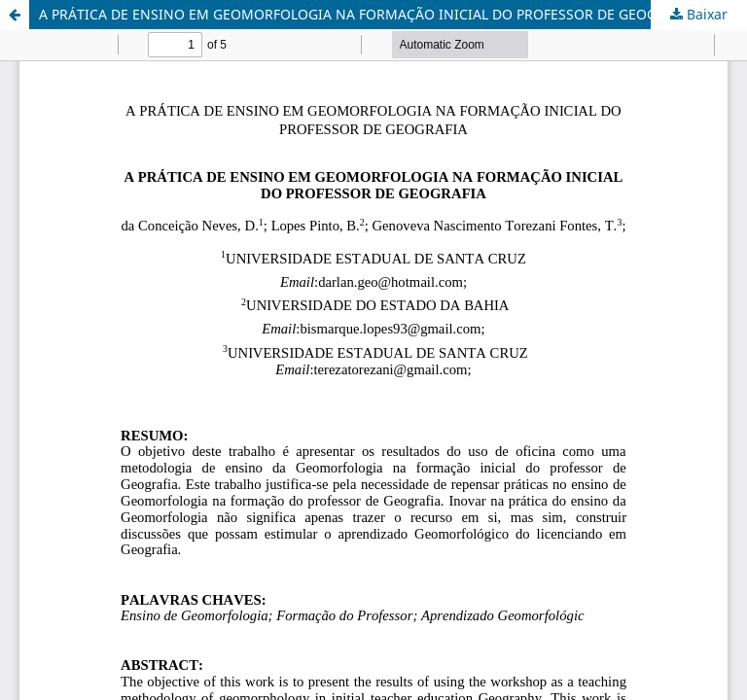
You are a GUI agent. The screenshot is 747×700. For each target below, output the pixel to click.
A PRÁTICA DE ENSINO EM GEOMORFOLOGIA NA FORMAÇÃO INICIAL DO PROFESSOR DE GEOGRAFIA (367, 14)
